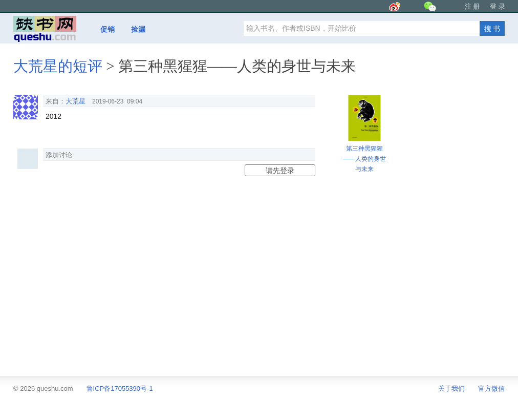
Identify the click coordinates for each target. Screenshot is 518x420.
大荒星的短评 (58, 66)
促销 (107, 29)
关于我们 (451, 388)
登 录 (498, 6)
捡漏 (138, 29)
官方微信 (491, 388)
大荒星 (75, 101)
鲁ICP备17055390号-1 (120, 388)
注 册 (472, 6)
